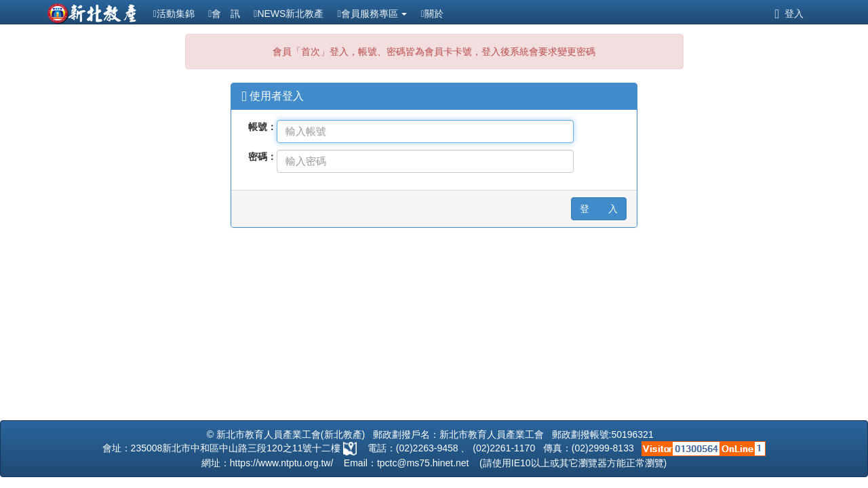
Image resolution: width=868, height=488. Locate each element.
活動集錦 (174, 14)
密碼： (262, 157)
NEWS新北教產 (289, 14)
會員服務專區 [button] (372, 14)
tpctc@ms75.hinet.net (423, 463)
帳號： (262, 127)
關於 (432, 14)
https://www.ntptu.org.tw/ (282, 463)
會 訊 (224, 14)
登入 (789, 14)
